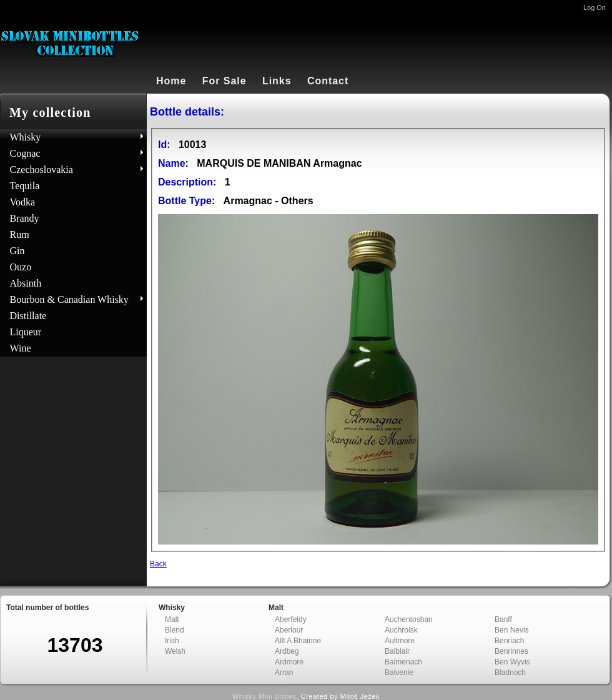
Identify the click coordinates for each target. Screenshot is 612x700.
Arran (284, 673)
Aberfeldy (291, 619)
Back (158, 564)
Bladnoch (510, 673)
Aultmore (400, 641)
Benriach (509, 641)
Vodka (23, 202)
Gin (17, 251)
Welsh (175, 651)
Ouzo (21, 267)
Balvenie (399, 673)
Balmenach (403, 662)
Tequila (25, 186)
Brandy (25, 218)
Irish (172, 641)
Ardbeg (287, 651)
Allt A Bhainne (298, 641)
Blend (175, 630)
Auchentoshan (409, 619)
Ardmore (289, 662)
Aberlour (289, 630)
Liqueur (26, 332)
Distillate (28, 316)
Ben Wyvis (512, 662)
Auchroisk (401, 630)
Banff (503, 619)
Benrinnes (511, 651)
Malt (172, 619)
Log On (595, 7)
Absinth (26, 283)
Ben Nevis (512, 630)
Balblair (397, 651)
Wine (21, 348)
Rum (20, 234)
